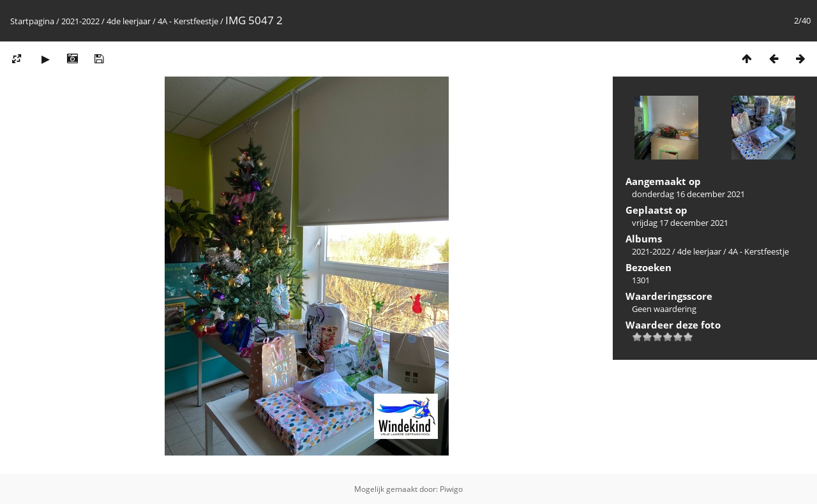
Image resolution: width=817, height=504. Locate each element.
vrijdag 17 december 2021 (680, 223)
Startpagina (32, 21)
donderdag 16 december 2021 (688, 194)
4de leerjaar (129, 21)
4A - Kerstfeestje (188, 21)
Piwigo (451, 489)
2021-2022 (80, 21)
